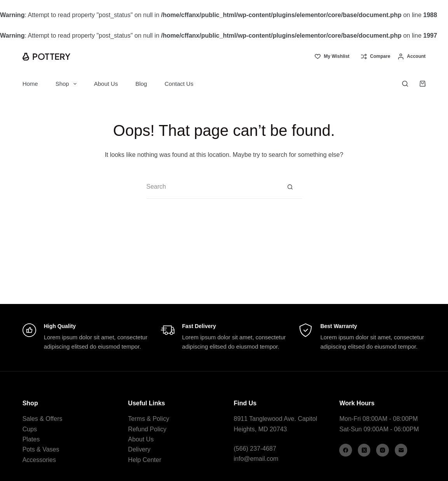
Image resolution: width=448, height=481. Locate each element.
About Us (106, 84)
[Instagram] (383, 450)
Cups (30, 429)
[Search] (405, 84)
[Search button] (290, 187)
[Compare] (376, 57)
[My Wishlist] (332, 57)
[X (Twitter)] (364, 450)
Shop (68, 84)
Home (30, 84)
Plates (31, 439)
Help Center (145, 460)
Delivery (139, 449)
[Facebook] (346, 450)
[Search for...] (213, 187)
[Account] (412, 57)
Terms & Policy (149, 419)
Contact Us (179, 84)
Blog (141, 84)
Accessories (39, 460)
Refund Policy (147, 429)
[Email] (401, 450)
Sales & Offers (43, 419)
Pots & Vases (41, 449)
